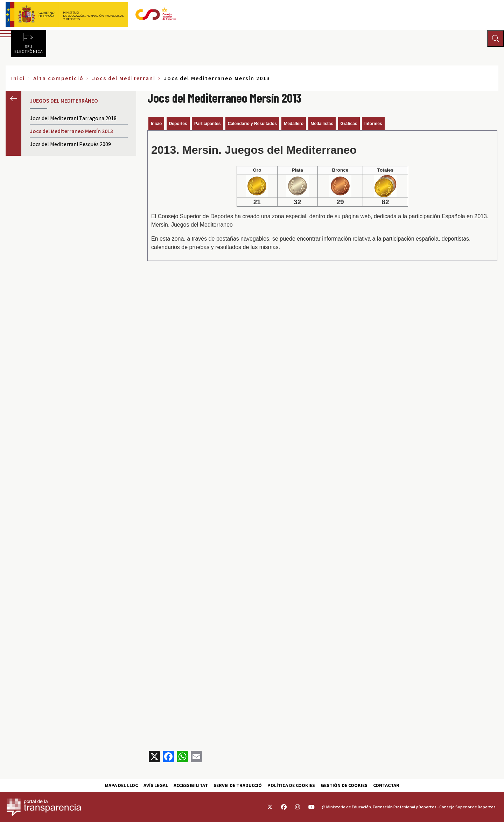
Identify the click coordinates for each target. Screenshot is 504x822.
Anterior (13, 99)
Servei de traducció (238, 785)
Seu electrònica (29, 49)
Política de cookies (291, 785)
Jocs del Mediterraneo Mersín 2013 (71, 131)
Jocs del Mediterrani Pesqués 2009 (70, 144)
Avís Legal (156, 785)
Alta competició (58, 78)
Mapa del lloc (121, 785)
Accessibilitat (191, 785)
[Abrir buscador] (496, 39)
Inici (18, 78)
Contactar (386, 785)
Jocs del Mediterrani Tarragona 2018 (73, 118)
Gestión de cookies (344, 785)
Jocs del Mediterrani (124, 78)
